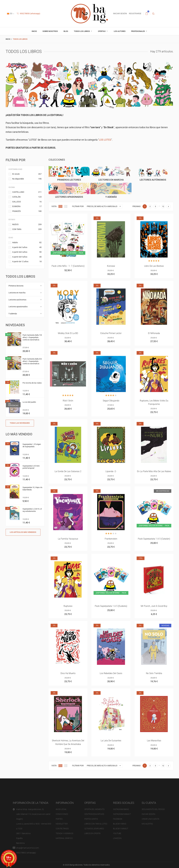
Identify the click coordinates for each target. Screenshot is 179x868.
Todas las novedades (20, 423)
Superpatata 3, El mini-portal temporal (31, 467)
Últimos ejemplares (94, 829)
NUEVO (27, 225)
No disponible (27, 179)
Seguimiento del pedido (153, 809)
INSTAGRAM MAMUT (122, 814)
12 (163, 206)
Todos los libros (82, 31)
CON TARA (27, 229)
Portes (59, 819)
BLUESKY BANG (120, 824)
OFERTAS (102, 31)
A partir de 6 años (27, 252)
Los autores (120, 31)
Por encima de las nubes (32, 383)
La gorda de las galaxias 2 (68, 471)
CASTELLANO (27, 192)
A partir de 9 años (27, 257)
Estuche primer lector (111, 333)
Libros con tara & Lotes (96, 824)
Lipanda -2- (111, 471)
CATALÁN (27, 197)
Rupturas (68, 606)
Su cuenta (149, 803)
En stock (27, 174)
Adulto (27, 243)
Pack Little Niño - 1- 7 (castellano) (68, 266)
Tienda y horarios (64, 833)
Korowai (111, 266)
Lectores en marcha (17, 293)
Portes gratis (91, 819)
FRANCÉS (27, 211)
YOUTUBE (117, 833)
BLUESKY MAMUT (121, 829)
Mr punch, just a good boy (154, 606)
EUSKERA (27, 206)
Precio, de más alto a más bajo (104, 206)
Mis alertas (147, 824)
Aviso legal (61, 809)
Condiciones (62, 814)
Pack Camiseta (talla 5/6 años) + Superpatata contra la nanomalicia (32, 361)
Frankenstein (111, 539)
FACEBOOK (118, 819)
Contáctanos (62, 829)
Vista (54, 206)
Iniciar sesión (148, 814)
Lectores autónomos (17, 300)
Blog (66, 31)
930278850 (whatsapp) (28, 14)
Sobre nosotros (50, 31)
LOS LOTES (105, 140)
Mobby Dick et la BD (68, 333)
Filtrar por (78, 206)
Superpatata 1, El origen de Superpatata (32, 445)
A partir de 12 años (27, 262)
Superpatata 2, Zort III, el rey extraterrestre (32, 510)
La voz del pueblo (29, 402)
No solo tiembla (154, 673)
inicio (34, 31)
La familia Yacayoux (68, 539)
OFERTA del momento (94, 809)
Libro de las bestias (154, 266)
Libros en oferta (92, 833)
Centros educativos (94, 814)
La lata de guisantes (111, 741)
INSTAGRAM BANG (121, 809)
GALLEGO (27, 202)
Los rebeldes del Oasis (111, 673)
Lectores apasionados (18, 307)
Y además (13, 314)
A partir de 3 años (27, 247)
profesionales (138, 31)
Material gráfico (64, 838)
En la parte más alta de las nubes (154, 471)
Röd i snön (68, 401)
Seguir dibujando (111, 401)
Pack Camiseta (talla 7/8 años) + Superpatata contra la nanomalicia (32, 337)
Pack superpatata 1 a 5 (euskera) (111, 606)
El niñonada (154, 333)
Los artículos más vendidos (23, 532)
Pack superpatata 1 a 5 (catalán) (154, 539)
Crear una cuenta (150, 819)
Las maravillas (154, 741)
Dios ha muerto (68, 673)
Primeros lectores (16, 286)
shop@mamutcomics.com (28, 848)
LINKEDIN (117, 838)
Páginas (136, 206)
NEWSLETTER (62, 824)
